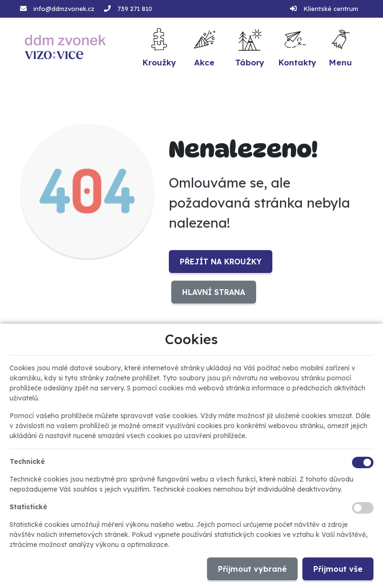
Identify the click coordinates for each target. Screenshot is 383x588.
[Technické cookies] (363, 462)
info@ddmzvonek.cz (64, 9)
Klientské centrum (331, 9)
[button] (340, 47)
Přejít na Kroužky (221, 262)
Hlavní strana (214, 292)
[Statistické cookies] (363, 508)
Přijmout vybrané (252, 569)
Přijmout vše (338, 569)
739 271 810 (135, 9)
